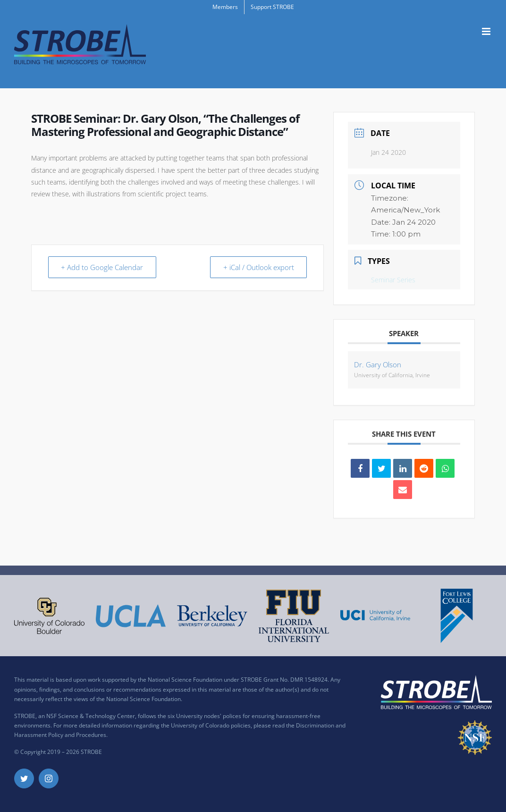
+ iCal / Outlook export (258, 267)
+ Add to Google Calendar (103, 267)
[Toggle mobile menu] (487, 31)
